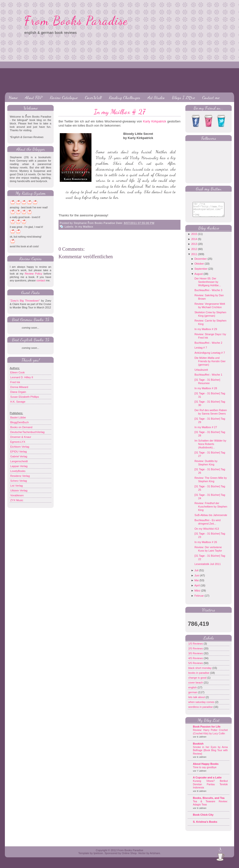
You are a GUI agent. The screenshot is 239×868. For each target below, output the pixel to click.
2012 (194, 253)
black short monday (200, 672)
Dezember (201, 262)
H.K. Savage (18, 402)
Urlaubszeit (201, 373)
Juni (197, 579)
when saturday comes (202, 706)
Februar (199, 599)
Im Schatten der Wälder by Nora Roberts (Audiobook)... (210, 448)
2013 (194, 248)
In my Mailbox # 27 (120, 112)
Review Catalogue (64, 97)
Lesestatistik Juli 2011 (208, 568)
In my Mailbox (84, 227)
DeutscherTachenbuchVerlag (27, 432)
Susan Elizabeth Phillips (25, 397)
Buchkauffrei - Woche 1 (208, 378)
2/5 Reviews (196, 652)
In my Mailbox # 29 (206, 333)
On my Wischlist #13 (207, 532)
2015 (194, 238)
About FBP (34, 97)
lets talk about (197, 701)
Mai (197, 584)
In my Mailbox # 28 (206, 392)
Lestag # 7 (201, 351)
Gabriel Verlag (19, 456)
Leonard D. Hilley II (22, 377)
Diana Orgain (18, 392)
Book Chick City (203, 818)
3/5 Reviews (196, 657)
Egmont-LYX (18, 442)
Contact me (211, 97)
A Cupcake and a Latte (207, 781)
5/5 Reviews (196, 667)
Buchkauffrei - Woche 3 (208, 294)
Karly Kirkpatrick (154, 121)
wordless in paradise (201, 711)
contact (41, 280)
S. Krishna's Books (205, 825)
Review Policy (34, 274)
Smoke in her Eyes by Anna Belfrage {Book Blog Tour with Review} (210, 754)
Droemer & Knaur (21, 437)
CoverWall (93, 97)
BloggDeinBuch (20, 422)
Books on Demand (21, 427)
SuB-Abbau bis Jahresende (211, 519)
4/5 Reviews (196, 662)
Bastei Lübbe (18, 417)
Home (13, 97)
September (201, 272)
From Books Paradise (76, 21)
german (193, 696)
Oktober (199, 267)
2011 (194, 258)
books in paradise (199, 676)
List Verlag (16, 486)
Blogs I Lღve (183, 97)
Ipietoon (98, 857)
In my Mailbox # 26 (206, 546)
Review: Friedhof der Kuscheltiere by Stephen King (211, 510)
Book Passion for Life (207, 730)
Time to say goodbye (205, 771)
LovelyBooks (18, 471)
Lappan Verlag (19, 466)
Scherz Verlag (19, 481)
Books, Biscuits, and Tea (209, 802)
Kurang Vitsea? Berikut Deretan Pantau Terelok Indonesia (210, 788)
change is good (198, 681)
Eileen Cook (17, 372)
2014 (194, 243)
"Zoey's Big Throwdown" (25, 301)
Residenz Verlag (20, 476)
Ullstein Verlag (19, 490)
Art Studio (156, 97)
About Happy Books (206, 767)
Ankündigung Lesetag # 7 (210, 356)
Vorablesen (17, 495)
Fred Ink (15, 382)
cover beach (196, 686)
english (193, 691)
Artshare (155, 857)
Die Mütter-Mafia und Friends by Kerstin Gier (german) (210, 365)
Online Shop (129, 857)
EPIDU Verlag (19, 452)
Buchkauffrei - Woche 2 (208, 346)
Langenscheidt (19, 461)
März (197, 594)
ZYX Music (17, 500)
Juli (196, 574)
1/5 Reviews (196, 647)
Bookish (198, 747)
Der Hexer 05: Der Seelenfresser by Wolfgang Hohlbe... (208, 286)
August (199, 277)
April (197, 589)
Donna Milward (19, 387)
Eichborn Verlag (20, 447)
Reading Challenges (124, 97)
